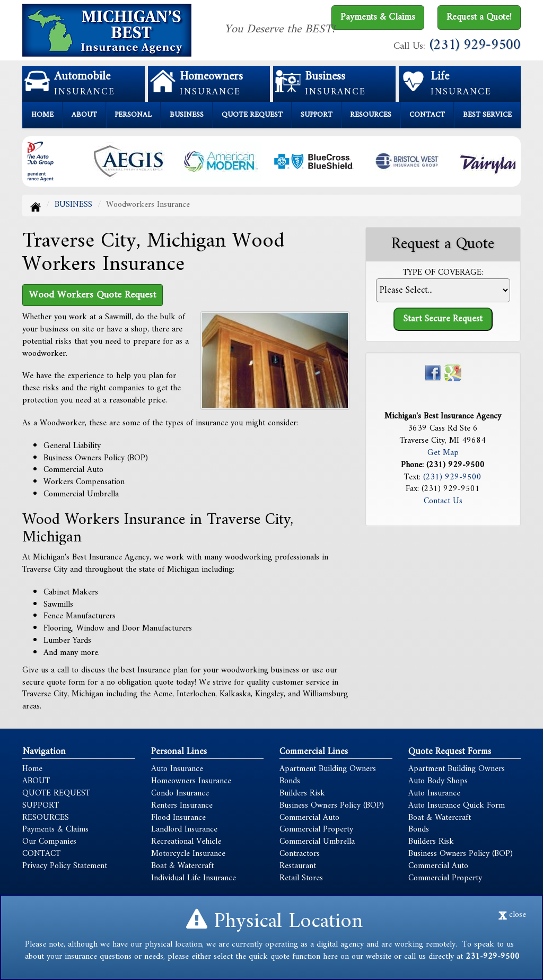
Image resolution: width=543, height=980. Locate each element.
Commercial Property (316, 829)
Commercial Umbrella (317, 842)
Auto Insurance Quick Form (457, 806)
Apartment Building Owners (328, 769)
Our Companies (49, 842)
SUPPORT (41, 806)
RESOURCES (46, 818)
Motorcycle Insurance (188, 854)
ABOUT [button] (84, 115)
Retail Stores (301, 878)
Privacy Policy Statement (65, 866)
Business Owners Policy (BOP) (332, 806)
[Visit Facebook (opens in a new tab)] (433, 372)
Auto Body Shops (438, 781)
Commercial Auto (309, 818)
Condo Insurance (180, 793)
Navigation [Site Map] (44, 752)
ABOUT (36, 781)
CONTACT (427, 115)
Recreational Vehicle (186, 842)
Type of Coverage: (443, 273)
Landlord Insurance (184, 829)
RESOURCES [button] (371, 115)
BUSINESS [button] (187, 115)
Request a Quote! (479, 17)
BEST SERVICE (487, 115)
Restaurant (298, 866)
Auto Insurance (177, 769)
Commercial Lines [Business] (314, 752)
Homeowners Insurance (191, 781)
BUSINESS (73, 205)
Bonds (290, 781)
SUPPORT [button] (317, 115)
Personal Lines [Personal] (179, 752)
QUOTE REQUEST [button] (252, 115)
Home (32, 769)
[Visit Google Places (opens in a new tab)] (453, 372)
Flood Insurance (178, 818)
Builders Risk (302, 793)
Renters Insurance (182, 806)
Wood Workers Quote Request (93, 295)
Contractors (300, 854)
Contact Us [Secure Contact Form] (443, 501)
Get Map (443, 453)
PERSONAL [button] (133, 115)
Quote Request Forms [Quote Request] (450, 752)
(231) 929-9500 (475, 45)
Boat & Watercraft (182, 866)
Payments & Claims (378, 17)
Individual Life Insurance (194, 878)
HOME (42, 115)
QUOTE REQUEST (56, 793)
